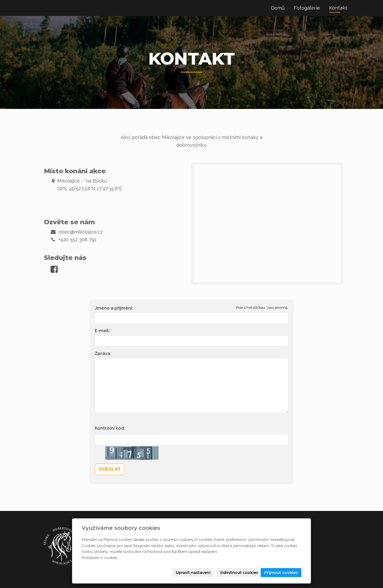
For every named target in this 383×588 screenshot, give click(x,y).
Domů (278, 8)
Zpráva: (103, 354)
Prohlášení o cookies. (100, 558)
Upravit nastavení (193, 573)
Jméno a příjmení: (114, 308)
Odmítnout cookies (239, 573)
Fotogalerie (307, 8)
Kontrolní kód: (110, 428)
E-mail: (102, 331)
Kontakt (338, 8)
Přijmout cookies (281, 573)
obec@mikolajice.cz (81, 232)
